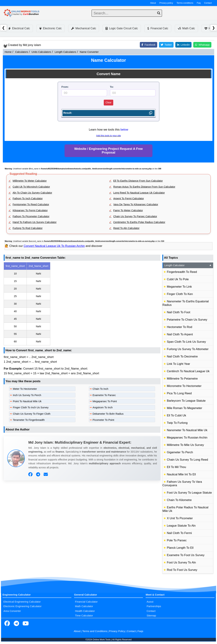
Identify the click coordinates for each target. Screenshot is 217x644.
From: (65, 87)
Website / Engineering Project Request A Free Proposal (108, 151)
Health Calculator (85, 611)
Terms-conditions (185, 3)
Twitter (166, 45)
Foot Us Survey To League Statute (189, 493)
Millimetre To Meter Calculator (30, 181)
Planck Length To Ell (180, 548)
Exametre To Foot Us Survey (186, 555)
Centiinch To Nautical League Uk (188, 371)
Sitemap (151, 616)
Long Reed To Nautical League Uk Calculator (139, 193)
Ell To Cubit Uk (177, 415)
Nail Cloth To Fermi (179, 533)
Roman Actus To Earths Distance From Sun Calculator (144, 187)
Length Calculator (188, 265)
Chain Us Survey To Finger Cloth (32, 414)
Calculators (22, 52)
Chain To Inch (100, 389)
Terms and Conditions (95, 631)
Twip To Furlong (177, 423)
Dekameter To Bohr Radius (108, 414)
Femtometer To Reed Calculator (31, 204)
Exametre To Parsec (104, 395)
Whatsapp (202, 45)
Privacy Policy (117, 631)
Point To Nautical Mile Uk (27, 401)
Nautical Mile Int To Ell (181, 474)
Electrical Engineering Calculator (22, 602)
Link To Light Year (178, 364)
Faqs (140, 631)
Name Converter (89, 52)
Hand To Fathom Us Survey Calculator (35, 222)
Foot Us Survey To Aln (181, 562)
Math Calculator (84, 606)
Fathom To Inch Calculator (28, 198)
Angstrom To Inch (103, 407)
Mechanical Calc (84, 28)
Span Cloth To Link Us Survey (186, 342)
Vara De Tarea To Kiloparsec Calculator (136, 204)
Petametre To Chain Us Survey (187, 320)
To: (112, 87)
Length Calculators (65, 52)
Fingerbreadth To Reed (182, 272)
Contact (208, 3)
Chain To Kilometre (179, 500)
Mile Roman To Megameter (185, 408)
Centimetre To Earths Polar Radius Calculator (139, 222)
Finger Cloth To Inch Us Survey (31, 407)
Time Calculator (84, 616)
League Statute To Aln (181, 526)
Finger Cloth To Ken (180, 294)
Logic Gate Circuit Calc (122, 28)
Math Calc (186, 28)
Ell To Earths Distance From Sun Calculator (138, 181)
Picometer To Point (103, 420)
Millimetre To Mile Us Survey (185, 445)
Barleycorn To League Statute (186, 401)
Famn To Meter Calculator (128, 210)
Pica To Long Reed (179, 393)
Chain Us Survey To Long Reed (187, 460)
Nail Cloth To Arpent (180, 334)
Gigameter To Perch (180, 452)
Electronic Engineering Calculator (22, 606)
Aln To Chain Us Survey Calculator (32, 193)
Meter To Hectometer (25, 389)
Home (8, 52)
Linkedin (183, 45)
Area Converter (12, 611)
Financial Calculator (86, 602)
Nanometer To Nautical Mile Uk (187, 430)
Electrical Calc (19, 28)
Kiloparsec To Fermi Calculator (30, 210)
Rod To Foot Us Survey (182, 570)
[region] (82, 304)
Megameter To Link (179, 287)
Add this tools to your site (108, 136)
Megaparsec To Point (105, 401)
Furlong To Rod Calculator (28, 228)
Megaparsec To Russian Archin (187, 438)
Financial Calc (158, 28)
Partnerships (154, 606)
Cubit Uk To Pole (178, 279)
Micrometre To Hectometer (184, 386)
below (124, 130)
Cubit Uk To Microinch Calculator (31, 187)
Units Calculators (41, 52)
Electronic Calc (51, 28)
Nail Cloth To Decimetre (182, 356)
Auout (150, 602)
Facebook (148, 45)
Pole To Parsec (177, 540)
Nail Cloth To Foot (179, 312)
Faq (199, 3)
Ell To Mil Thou (176, 467)
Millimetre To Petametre (182, 379)
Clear (108, 102)
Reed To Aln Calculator (126, 228)
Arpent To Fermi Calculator (129, 198)
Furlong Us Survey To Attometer (188, 349)
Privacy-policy (166, 3)
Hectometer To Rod (180, 327)
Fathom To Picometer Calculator (31, 216)
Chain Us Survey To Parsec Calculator (135, 216)
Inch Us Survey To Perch (27, 395)
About (153, 3)
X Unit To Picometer (180, 518)
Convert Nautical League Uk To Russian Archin (54, 246)
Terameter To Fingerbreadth (29, 420)
